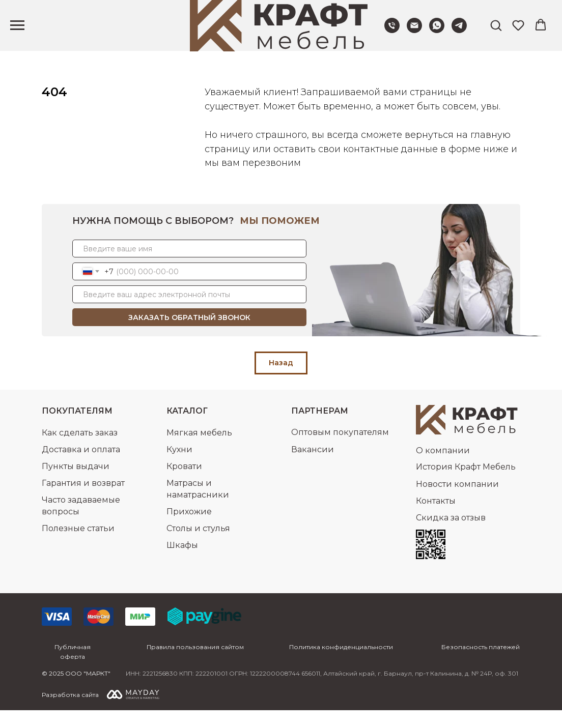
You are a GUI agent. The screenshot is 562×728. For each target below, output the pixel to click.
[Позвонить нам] (392, 30)
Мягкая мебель (199, 450)
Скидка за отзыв (451, 535)
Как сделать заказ (80, 450)
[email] (189, 312)
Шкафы (182, 563)
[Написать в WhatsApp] (437, 30)
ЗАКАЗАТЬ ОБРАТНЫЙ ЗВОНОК (189, 335)
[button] (496, 25)
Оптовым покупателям (340, 450)
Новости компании (457, 502)
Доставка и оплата (81, 467)
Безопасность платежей (481, 665)
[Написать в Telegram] (459, 30)
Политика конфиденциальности (341, 665)
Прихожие (189, 529)
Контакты (436, 519)
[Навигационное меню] (17, 25)
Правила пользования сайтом (195, 665)
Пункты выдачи (76, 484)
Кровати (184, 484)
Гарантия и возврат (83, 501)
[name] (189, 266)
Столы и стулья (198, 546)
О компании (443, 468)
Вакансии (313, 467)
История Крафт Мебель (466, 485)
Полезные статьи (78, 546)
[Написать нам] (414, 30)
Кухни (179, 467)
